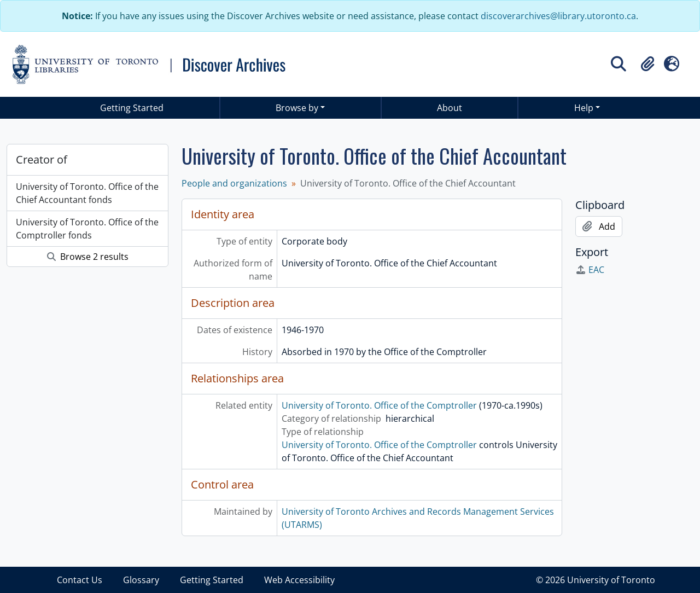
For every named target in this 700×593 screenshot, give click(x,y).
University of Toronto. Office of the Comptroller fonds (87, 229)
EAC (590, 270)
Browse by (297, 108)
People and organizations (234, 183)
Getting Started (132, 108)
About (450, 108)
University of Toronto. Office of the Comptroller (379, 405)
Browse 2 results (88, 257)
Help (584, 108)
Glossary (141, 580)
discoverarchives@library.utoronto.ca (558, 16)
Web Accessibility (299, 580)
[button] (647, 64)
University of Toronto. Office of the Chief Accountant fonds (87, 193)
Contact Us (80, 580)
